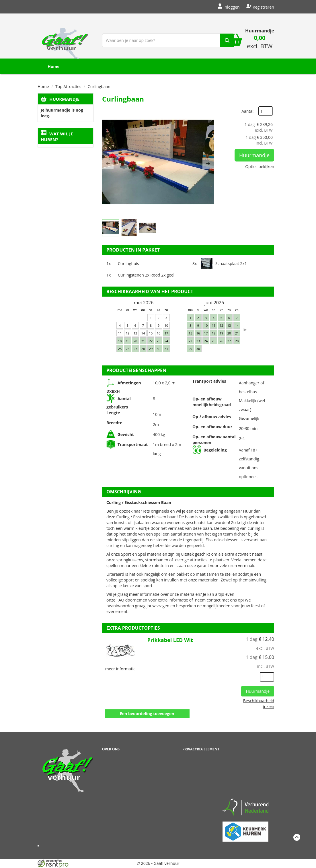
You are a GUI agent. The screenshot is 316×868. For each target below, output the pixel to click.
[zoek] (227, 40)
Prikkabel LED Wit (170, 640)
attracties (199, 560)
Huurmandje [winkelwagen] (260, 31)
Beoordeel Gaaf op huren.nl (245, 770)
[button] (108, 164)
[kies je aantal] (267, 677)
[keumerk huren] (245, 828)
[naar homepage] (65, 40)
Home (53, 66)
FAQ (120, 600)
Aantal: (248, 111)
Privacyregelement (201, 749)
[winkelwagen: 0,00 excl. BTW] (260, 43)
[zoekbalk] (168, 40)
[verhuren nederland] (245, 807)
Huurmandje (64, 99)
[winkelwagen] (235, 40)
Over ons (111, 749)
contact (214, 600)
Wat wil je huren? (57, 137)
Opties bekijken (260, 167)
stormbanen (157, 560)
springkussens (130, 560)
